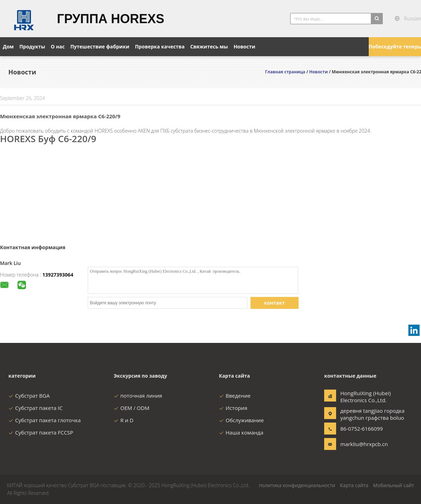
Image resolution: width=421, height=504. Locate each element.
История (233, 408)
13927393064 (58, 275)
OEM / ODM (132, 408)
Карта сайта (354, 485)
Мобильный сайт (393, 485)
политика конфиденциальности (297, 485)
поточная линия (138, 396)
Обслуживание (241, 420)
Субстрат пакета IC (35, 408)
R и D (123, 420)
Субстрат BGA (29, 396)
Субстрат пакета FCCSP (41, 432)
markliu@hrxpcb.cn (362, 444)
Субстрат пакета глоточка (45, 420)
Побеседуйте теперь (395, 47)
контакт (275, 303)
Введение (235, 396)
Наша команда (241, 432)
